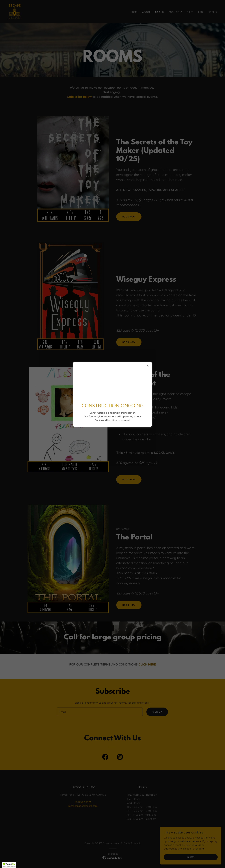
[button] (9, 865)
